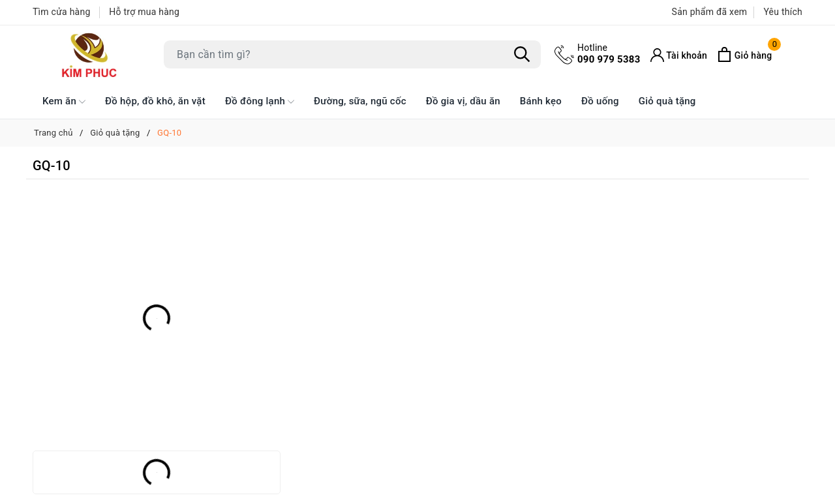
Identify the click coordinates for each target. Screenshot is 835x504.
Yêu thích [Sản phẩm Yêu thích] (783, 12)
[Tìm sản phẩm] (352, 54)
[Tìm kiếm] (522, 55)
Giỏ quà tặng (667, 101)
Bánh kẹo (541, 101)
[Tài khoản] (679, 55)
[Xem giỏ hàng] (744, 54)
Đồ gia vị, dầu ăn (463, 101)
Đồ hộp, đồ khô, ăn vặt (155, 101)
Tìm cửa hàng (62, 12)
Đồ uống (600, 101)
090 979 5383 (609, 53)
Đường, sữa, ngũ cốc (360, 101)
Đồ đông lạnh (260, 102)
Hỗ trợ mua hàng (144, 12)
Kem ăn (64, 102)
